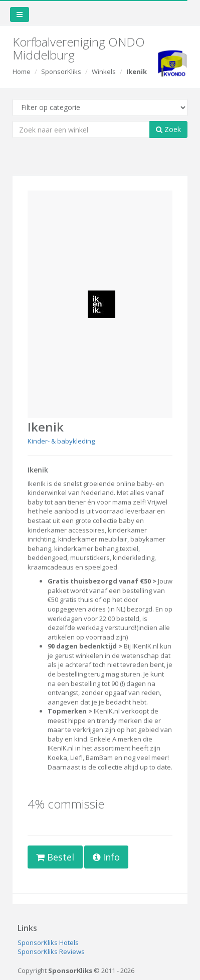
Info (106, 857)
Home (22, 71)
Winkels (104, 71)
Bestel (55, 857)
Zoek (168, 129)
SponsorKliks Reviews (51, 951)
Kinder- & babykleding (61, 441)
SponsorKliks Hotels (48, 942)
